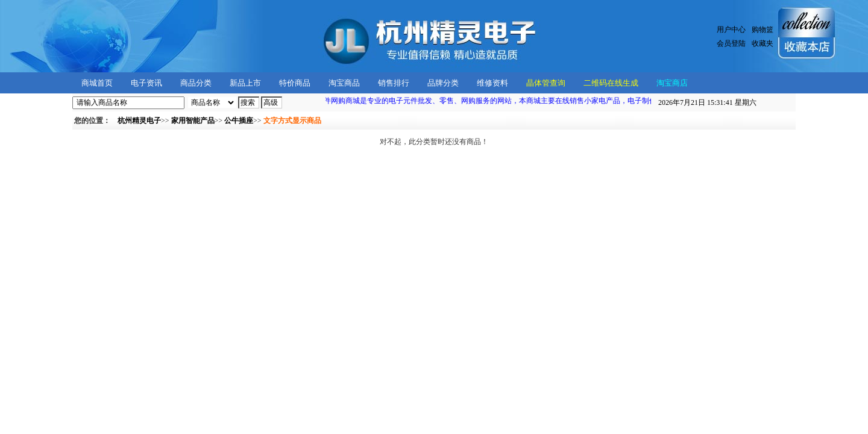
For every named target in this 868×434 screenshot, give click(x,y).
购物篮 (763, 30)
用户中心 (731, 30)
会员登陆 (731, 43)
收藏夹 (763, 43)
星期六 (707, 102)
